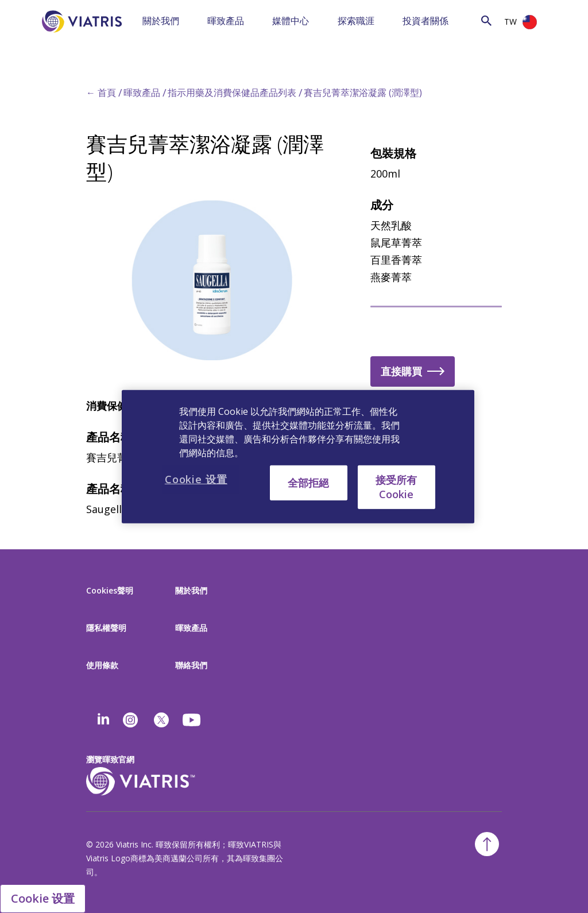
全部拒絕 (308, 482)
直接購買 (401, 371)
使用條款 (102, 665)
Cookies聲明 (110, 590)
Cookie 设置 (43, 898)
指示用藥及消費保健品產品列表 (232, 93)
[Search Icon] (486, 20)
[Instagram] (130, 720)
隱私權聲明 (106, 628)
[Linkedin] (103, 720)
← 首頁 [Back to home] (101, 93)
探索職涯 (356, 21)
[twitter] (161, 720)
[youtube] (192, 720)
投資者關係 (425, 21)
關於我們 (161, 21)
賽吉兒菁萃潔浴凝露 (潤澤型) (363, 93)
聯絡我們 (191, 665)
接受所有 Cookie (396, 486)
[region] (298, 456)
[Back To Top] (487, 844)
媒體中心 (291, 21)
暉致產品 (226, 21)
